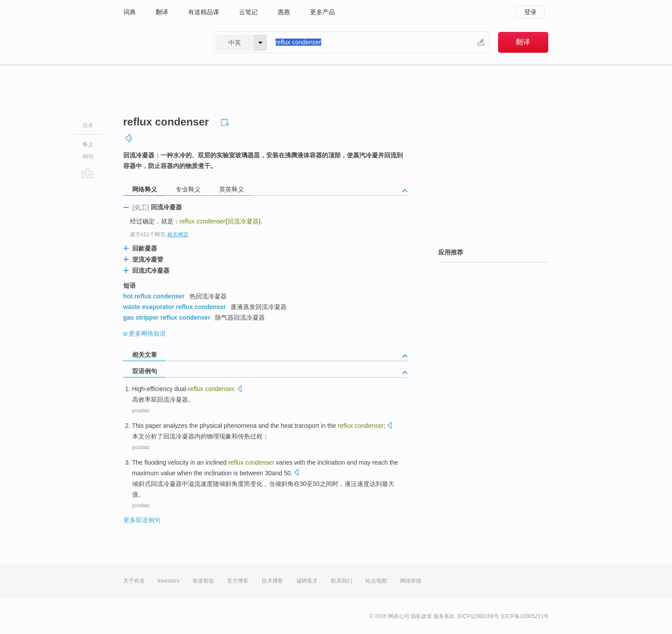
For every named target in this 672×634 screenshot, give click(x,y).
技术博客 (272, 581)
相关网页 (178, 235)
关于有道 (134, 581)
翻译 (162, 12)
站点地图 (376, 581)
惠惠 (284, 12)
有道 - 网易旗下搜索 (160, 42)
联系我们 (342, 581)
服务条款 (444, 616)
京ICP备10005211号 (525, 616)
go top (88, 173)
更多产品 (322, 12)
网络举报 (411, 581)
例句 (88, 157)
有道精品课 (204, 12)
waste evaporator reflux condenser (175, 307)
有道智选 (203, 581)
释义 (88, 145)
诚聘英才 (307, 581)
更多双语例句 (142, 520)
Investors (169, 581)
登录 (531, 12)
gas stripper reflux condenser (167, 317)
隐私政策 (421, 616)
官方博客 (238, 581)
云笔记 (248, 12)
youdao (141, 411)
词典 (130, 12)
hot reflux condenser (154, 296)
